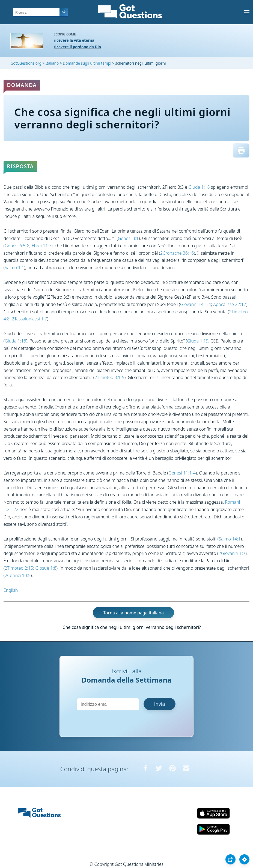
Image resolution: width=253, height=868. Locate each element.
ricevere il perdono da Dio (77, 47)
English (11, 590)
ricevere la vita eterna (74, 40)
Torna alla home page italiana (133, 612)
